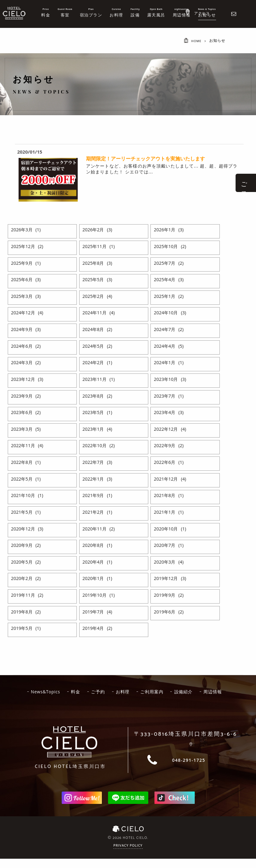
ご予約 (113, 692)
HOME (195, 41)
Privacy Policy (128, 857)
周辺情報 (127, 703)
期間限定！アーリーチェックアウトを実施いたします (145, 159)
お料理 (139, 692)
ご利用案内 (169, 692)
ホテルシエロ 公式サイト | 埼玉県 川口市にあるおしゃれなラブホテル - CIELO (14, 13)
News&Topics (58, 692)
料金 (89, 692)
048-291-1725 (189, 772)
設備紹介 (202, 692)
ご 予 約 (244, 183)
